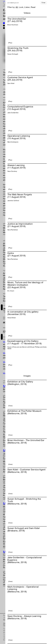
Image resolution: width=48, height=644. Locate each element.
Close (43, 3)
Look (21, 7)
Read (33, 7)
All (17, 7)
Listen (27, 7)
